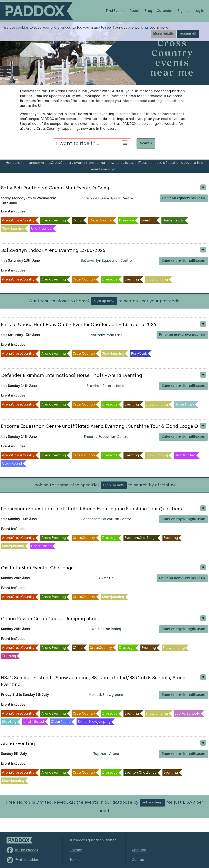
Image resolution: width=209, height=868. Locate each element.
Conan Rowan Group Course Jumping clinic (50, 619)
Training (9, 656)
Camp (78, 220)
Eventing (148, 220)
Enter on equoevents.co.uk (184, 198)
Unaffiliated (41, 228)
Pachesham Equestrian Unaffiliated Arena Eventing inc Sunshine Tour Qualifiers (91, 509)
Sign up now (104, 301)
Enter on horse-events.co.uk (182, 335)
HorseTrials (184, 404)
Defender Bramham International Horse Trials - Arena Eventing (72, 375)
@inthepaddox (27, 860)
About (134, 11)
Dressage (127, 220)
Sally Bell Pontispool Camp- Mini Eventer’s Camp (56, 188)
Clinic (78, 648)
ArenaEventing (54, 220)
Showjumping (13, 228)
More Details (163, 34)
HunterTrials (173, 220)
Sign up (184, 11)
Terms (74, 860)
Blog (148, 11)
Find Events (115, 11)
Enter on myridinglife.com (183, 261)
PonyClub (139, 354)
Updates (139, 850)
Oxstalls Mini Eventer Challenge (37, 568)
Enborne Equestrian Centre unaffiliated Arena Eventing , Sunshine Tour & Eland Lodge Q (99, 426)
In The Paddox (26, 850)
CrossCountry (101, 220)
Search (146, 143)
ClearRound (12, 463)
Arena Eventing (18, 743)
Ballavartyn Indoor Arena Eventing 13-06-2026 (53, 250)
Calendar (165, 11)
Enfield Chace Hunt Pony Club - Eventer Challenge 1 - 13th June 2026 (79, 325)
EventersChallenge (141, 538)
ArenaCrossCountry (18, 220)
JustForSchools (187, 713)
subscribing (152, 803)
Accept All (188, 34)
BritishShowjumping (94, 722)
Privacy (76, 850)
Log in (199, 11)
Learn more (159, 27)
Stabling (9, 722)
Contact (139, 860)
